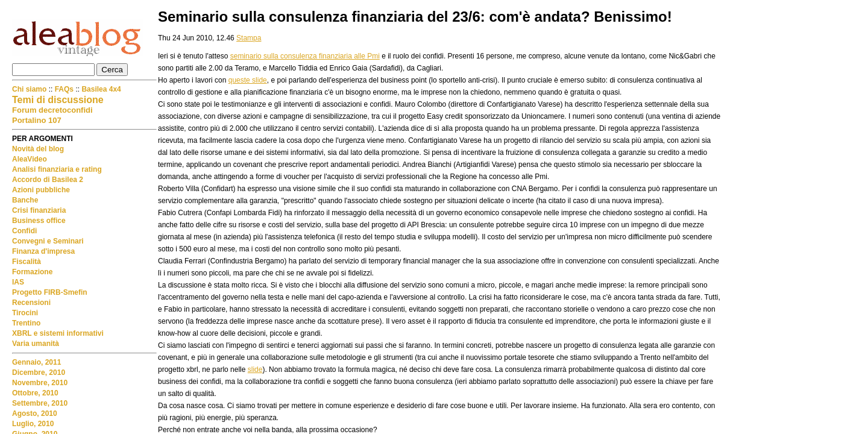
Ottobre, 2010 (35, 393)
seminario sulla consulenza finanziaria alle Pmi (305, 56)
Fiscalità (27, 262)
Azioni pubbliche (41, 190)
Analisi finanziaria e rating (57, 169)
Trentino (26, 323)
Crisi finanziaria (39, 210)
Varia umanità (36, 344)
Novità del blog (38, 149)
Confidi (24, 231)
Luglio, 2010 (33, 424)
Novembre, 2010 (40, 383)
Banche (25, 200)
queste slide (248, 80)
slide (255, 370)
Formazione (32, 272)
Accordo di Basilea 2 (48, 180)
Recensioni (31, 303)
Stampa (249, 38)
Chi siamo (30, 89)
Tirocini (25, 313)
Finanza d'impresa (43, 251)
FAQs (64, 89)
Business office (39, 221)
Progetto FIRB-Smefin (50, 292)
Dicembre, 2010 (39, 373)
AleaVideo (30, 159)
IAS (18, 282)
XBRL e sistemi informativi (58, 333)
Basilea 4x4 (101, 89)
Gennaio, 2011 (36, 362)
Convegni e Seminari (48, 241)
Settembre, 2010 (40, 403)
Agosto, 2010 (35, 414)
